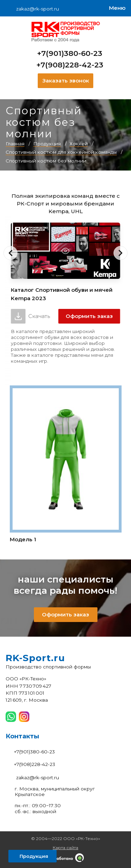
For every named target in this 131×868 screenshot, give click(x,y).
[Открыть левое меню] (32, 856)
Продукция (47, 144)
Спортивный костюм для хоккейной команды (61, 152)
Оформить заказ (89, 316)
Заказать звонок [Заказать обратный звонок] (66, 81)
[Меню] (117, 8)
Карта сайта (65, 848)
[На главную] (66, 32)
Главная (15, 144)
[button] (10, 253)
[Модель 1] (66, 465)
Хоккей (79, 144)
